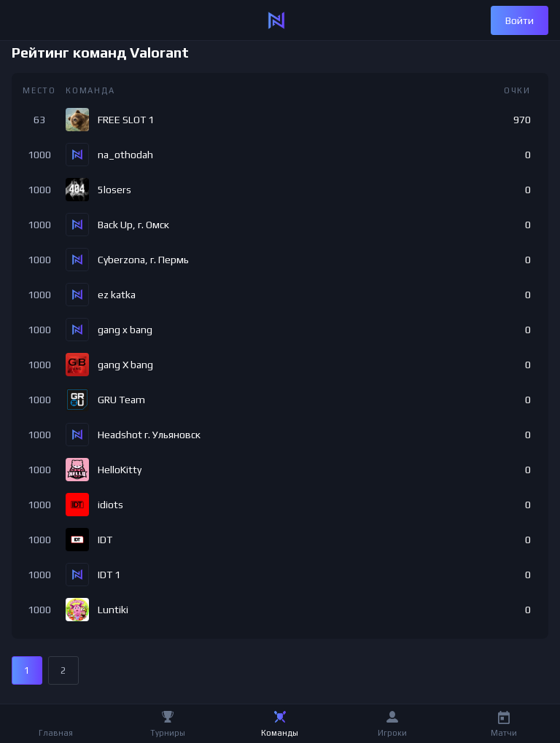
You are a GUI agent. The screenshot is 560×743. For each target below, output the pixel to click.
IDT (105, 540)
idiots (110, 505)
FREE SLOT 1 (126, 120)
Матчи (504, 733)
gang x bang (125, 330)
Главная (56, 733)
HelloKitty (120, 470)
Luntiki (113, 610)
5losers (114, 190)
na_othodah (125, 155)
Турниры (168, 733)
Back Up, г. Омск (133, 225)
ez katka (117, 295)
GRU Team (121, 400)
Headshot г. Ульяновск (149, 435)
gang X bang (125, 365)
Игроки (392, 733)
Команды (280, 733)
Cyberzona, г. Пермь (143, 260)
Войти (520, 20)
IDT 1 (109, 575)
